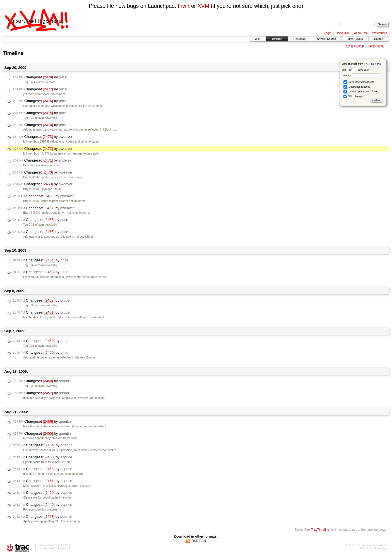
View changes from (363, 64)
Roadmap (300, 39)
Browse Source (326, 39)
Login (328, 33)
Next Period (376, 46)
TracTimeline (320, 529)
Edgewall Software (54, 548)
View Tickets (355, 39)
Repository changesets (359, 82)
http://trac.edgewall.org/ (375, 548)
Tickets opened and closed (361, 92)
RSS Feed (199, 541)
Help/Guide (343, 33)
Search (379, 39)
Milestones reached (357, 87)
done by (361, 75)
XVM (203, 6)
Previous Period (355, 46)
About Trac (361, 33)
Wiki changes (353, 96)
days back (358, 70)
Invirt (184, 6)
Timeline (277, 39)
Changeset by (40, 77)
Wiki (257, 39)
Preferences (380, 33)
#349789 (93, 106)
